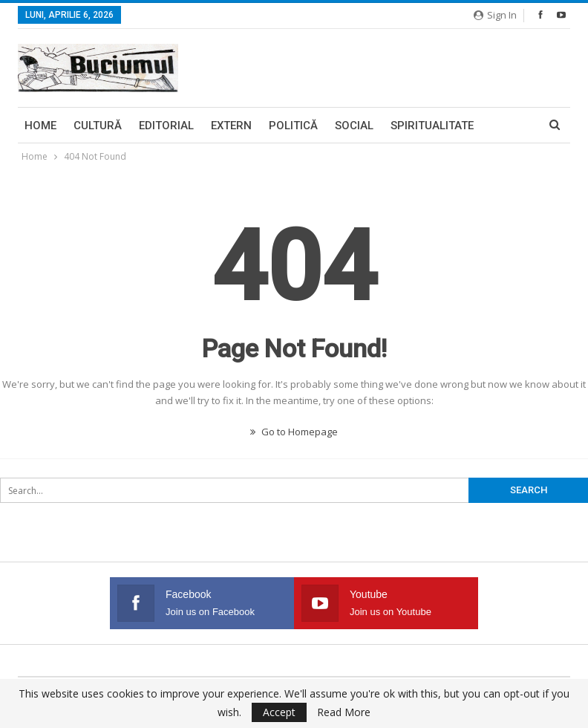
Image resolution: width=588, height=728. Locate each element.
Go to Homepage (294, 432)
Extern (231, 126)
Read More (344, 712)
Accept (279, 712)
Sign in (495, 15)
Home (40, 126)
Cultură (98, 126)
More (406, 126)
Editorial (166, 126)
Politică (293, 126)
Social (354, 126)
